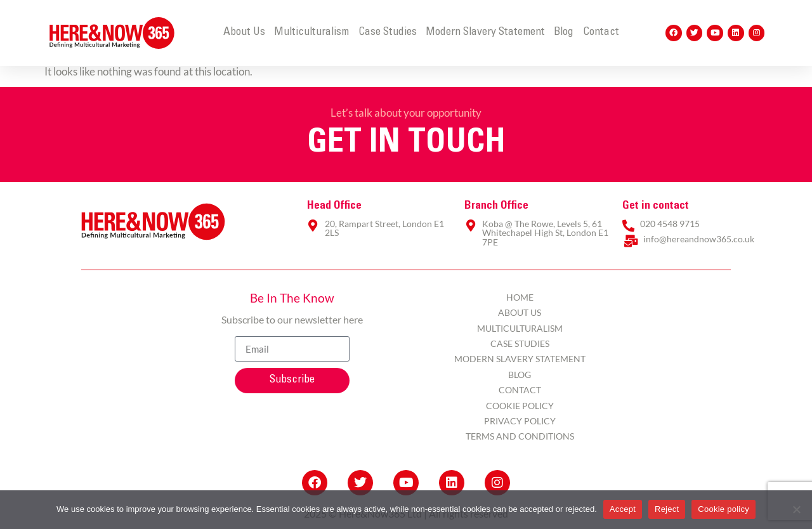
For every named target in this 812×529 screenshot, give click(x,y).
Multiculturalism (311, 32)
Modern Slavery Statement (485, 32)
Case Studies (388, 32)
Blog (564, 32)
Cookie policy (724, 509)
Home (520, 297)
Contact (601, 32)
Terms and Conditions (520, 436)
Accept (623, 509)
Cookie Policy (520, 406)
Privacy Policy (520, 421)
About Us (244, 32)
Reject (667, 509)
